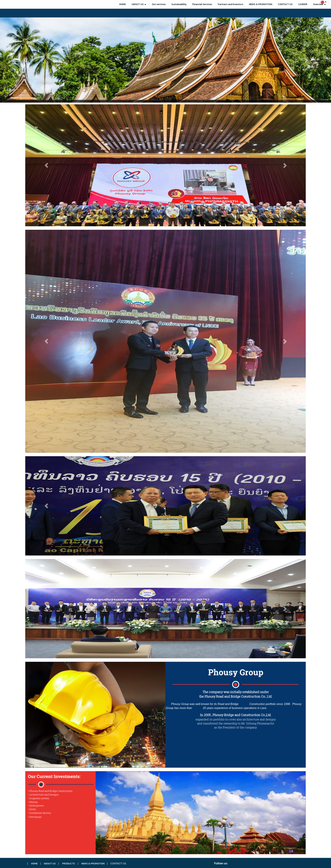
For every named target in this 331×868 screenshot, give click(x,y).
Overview (319, 4)
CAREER (303, 4)
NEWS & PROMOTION (261, 4)
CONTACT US (285, 4)
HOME (122, 4)
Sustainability (179, 4)
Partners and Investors (230, 4)
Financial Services (202, 4)
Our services (159, 4)
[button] (25, 60)
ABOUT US (139, 4)
